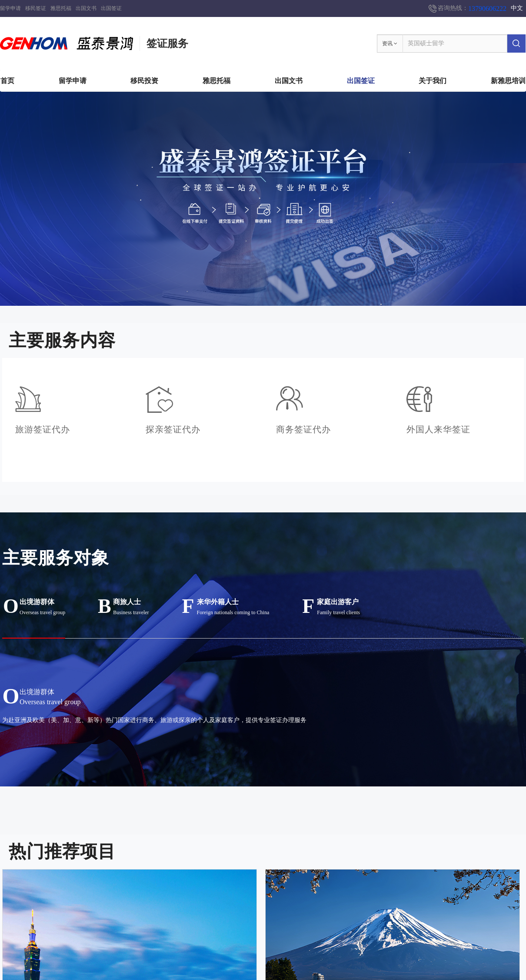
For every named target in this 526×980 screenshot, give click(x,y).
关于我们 (433, 81)
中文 (517, 8)
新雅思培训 (508, 81)
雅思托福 (61, 8)
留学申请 (10, 8)
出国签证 (111, 8)
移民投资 (144, 81)
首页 (7, 81)
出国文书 (86, 8)
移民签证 (36, 8)
